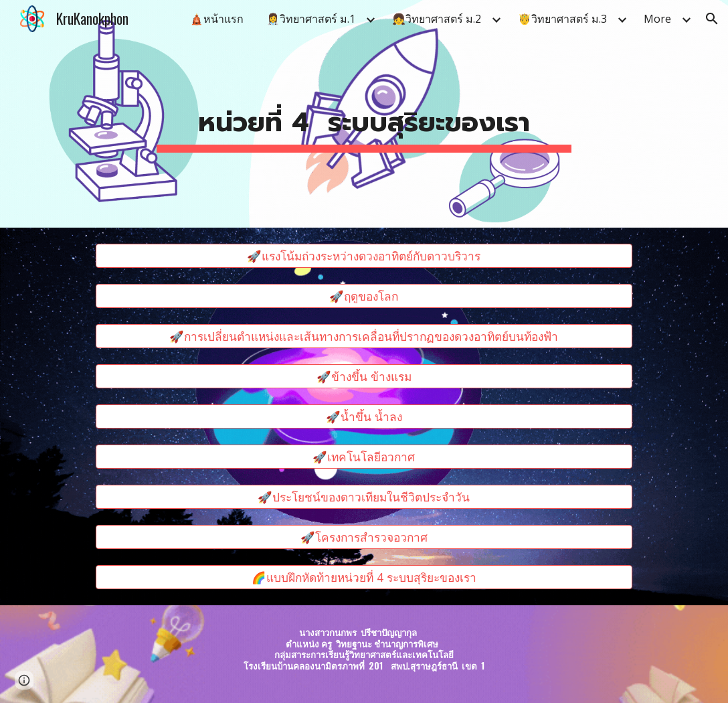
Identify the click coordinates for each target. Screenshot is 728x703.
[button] (712, 19)
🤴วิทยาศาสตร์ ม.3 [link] (562, 19)
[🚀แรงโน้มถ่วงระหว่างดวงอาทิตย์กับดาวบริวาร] (364, 256)
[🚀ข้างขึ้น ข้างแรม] (364, 377)
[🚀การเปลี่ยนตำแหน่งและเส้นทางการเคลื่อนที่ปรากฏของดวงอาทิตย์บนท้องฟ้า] (364, 336)
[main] (364, 114)
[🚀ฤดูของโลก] (364, 296)
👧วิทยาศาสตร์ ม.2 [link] (437, 19)
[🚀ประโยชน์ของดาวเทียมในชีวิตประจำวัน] (364, 497)
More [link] (657, 19)
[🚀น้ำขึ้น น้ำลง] (364, 417)
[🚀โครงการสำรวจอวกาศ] (364, 537)
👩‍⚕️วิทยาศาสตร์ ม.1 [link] (311, 19)
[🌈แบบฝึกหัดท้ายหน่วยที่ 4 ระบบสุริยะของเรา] (364, 577)
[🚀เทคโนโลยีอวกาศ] (364, 457)
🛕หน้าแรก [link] (217, 19)
